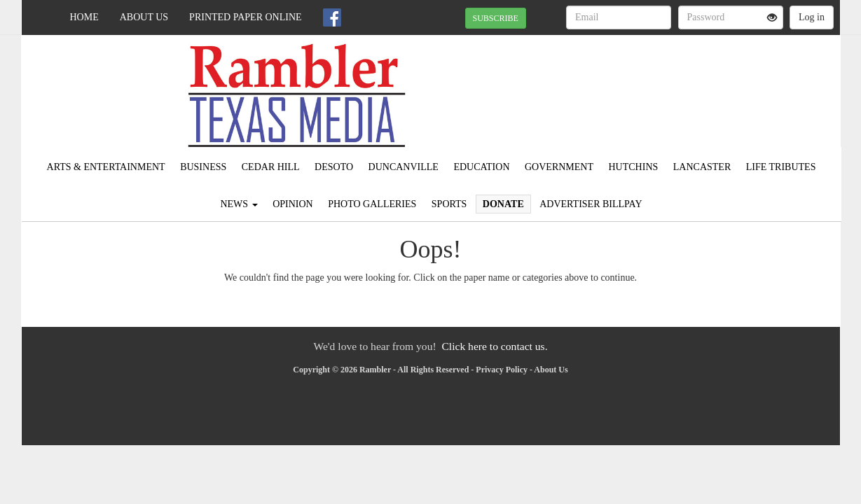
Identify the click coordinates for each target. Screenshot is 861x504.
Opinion (293, 204)
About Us (144, 17)
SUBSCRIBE (496, 18)
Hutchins (634, 167)
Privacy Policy (502, 370)
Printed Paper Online (246, 17)
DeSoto (334, 167)
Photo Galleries (372, 204)
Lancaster (702, 167)
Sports (449, 204)
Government (559, 167)
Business (203, 167)
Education (481, 167)
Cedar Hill (271, 167)
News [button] (239, 204)
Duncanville (404, 167)
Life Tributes (781, 167)
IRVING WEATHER (712, 84)
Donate (503, 204)
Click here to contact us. (494, 346)
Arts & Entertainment (106, 167)
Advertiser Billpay (591, 204)
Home (84, 17)
